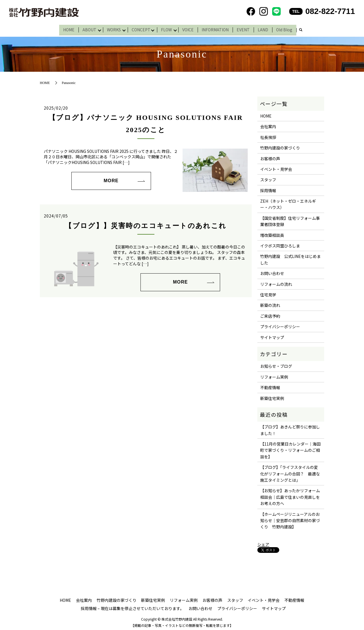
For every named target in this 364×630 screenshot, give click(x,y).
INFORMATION (218, 29)
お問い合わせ (272, 272)
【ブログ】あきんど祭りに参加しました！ (290, 428)
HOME (66, 29)
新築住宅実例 (272, 396)
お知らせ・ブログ (276, 364)
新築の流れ (270, 303)
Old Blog (287, 29)
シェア (263, 543)
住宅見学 (268, 293)
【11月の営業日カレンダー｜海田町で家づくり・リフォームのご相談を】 (290, 449)
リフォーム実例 (274, 375)
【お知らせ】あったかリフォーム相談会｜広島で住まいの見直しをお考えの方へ (290, 495)
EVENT (246, 29)
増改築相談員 (272, 233)
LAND (266, 29)
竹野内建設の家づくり (280, 146)
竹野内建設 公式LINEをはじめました (290, 258)
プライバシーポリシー (280, 325)
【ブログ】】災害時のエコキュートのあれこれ (146, 224)
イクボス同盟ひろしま (280, 244)
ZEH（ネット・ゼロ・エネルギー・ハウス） (288, 202)
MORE (111, 179)
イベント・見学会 (276, 167)
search (303, 29)
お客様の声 (270, 157)
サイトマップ (272, 336)
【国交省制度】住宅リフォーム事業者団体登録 (290, 219)
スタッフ (268, 178)
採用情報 (268, 189)
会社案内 (268, 125)
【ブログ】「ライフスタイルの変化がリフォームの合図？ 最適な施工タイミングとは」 (290, 472)
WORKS (113, 29)
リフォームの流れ (276, 282)
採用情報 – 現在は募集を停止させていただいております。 (132, 607)
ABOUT (87, 29)
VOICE (191, 29)
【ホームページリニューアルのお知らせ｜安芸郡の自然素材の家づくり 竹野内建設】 (290, 519)
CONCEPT (141, 29)
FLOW (168, 29)
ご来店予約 (270, 314)
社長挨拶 (268, 136)
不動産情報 (270, 386)
